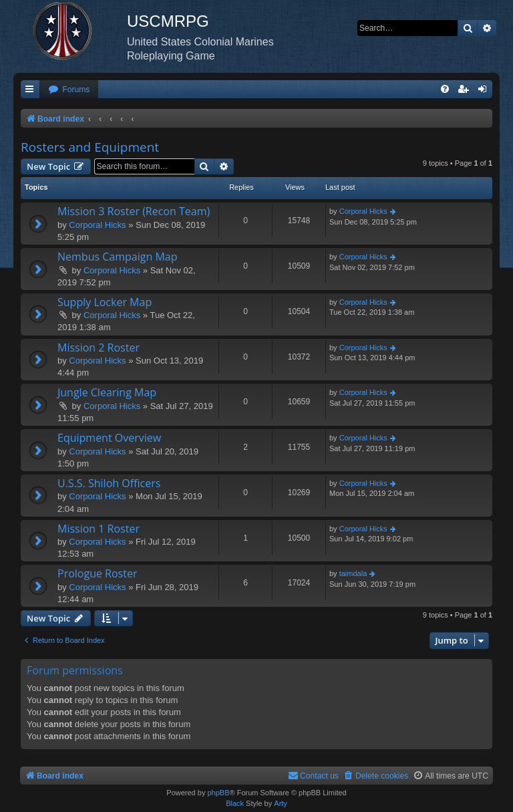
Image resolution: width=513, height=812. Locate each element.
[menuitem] (69, 90)
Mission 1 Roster (99, 529)
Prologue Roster (97, 573)
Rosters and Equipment (90, 147)
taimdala (353, 573)
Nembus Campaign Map (117, 257)
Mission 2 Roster (99, 348)
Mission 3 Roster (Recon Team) (134, 211)
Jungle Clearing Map (107, 392)
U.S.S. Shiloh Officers (109, 483)
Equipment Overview (109, 438)
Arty (281, 803)
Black (235, 803)
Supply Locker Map (105, 302)
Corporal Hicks (97, 225)
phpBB (218, 793)
